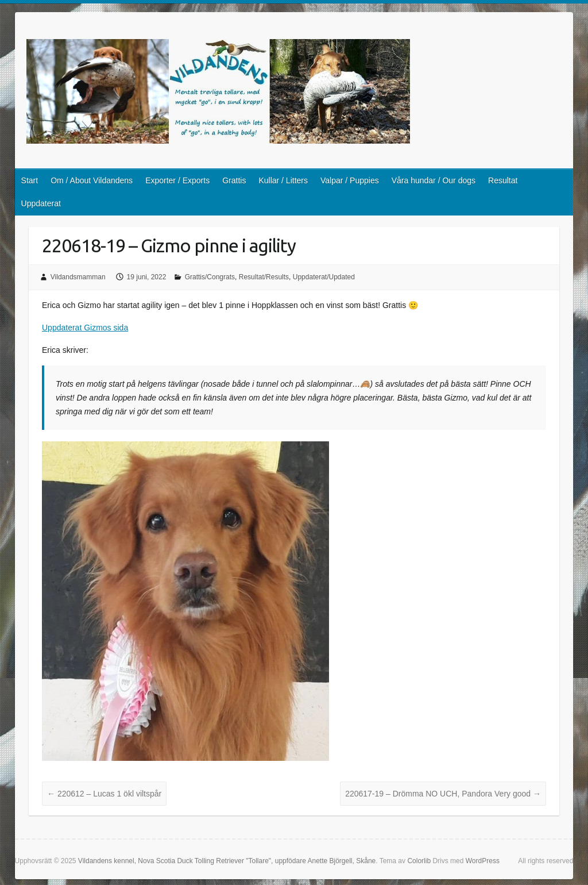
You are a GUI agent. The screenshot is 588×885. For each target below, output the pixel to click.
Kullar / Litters (283, 180)
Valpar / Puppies (350, 180)
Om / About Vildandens (92, 180)
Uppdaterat (41, 203)
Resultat (503, 180)
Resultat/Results (264, 277)
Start (30, 180)
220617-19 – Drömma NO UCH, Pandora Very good (443, 794)
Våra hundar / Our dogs (434, 180)
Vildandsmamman (78, 277)
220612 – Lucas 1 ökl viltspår (104, 794)
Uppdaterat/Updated (324, 277)
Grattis (234, 180)
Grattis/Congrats (210, 277)
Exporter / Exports (177, 180)
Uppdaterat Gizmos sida (85, 328)
